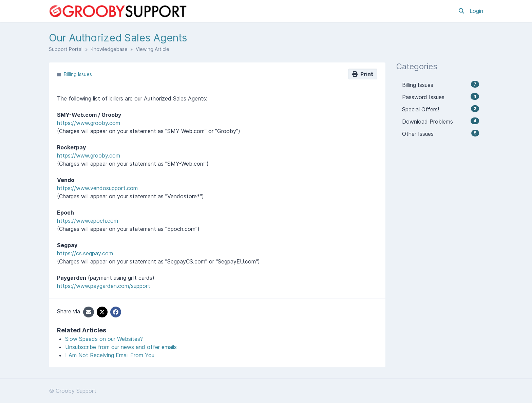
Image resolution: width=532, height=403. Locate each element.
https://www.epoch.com (88, 221)
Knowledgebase (109, 49)
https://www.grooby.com (89, 123)
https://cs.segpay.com (85, 253)
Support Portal (66, 49)
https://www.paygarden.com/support (104, 286)
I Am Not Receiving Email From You (110, 355)
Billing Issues (78, 74)
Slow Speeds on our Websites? (104, 339)
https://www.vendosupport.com (97, 188)
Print (363, 74)
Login (476, 11)
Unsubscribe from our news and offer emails (121, 347)
